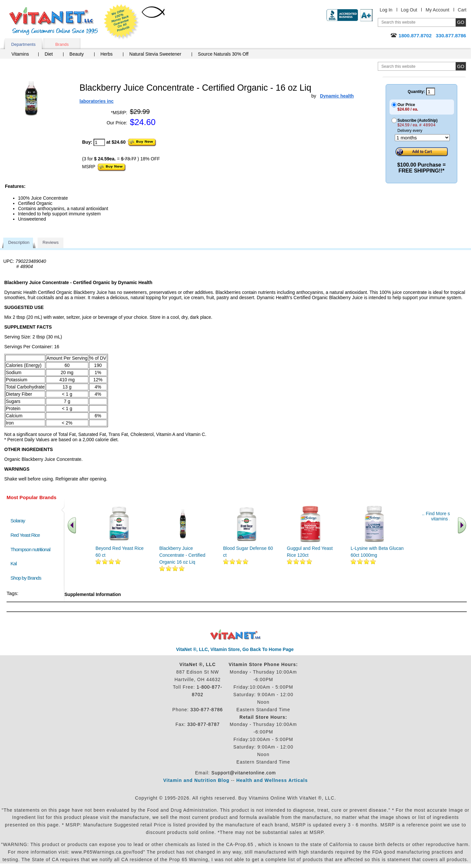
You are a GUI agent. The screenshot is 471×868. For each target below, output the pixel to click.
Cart (462, 10)
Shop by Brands (27, 578)
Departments (23, 44)
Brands (62, 44)
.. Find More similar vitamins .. (441, 516)
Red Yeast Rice (25, 535)
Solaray (18, 521)
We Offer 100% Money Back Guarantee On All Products (121, 22)
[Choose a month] (422, 138)
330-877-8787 (204, 724)
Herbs (106, 54)
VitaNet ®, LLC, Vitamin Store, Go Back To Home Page (235, 649)
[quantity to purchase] (99, 142)
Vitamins (20, 54)
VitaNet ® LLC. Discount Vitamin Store (236, 635)
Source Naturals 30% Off (223, 54)
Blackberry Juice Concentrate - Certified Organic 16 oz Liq (182, 555)
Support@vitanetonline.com (244, 773)
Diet (49, 54)
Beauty (77, 54)
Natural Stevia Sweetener (155, 54)
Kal (14, 563)
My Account (437, 10)
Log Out (409, 10)
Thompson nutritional (30, 549)
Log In (386, 10)
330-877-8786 (207, 710)
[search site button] (461, 66)
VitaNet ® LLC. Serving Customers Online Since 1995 (54, 21)
